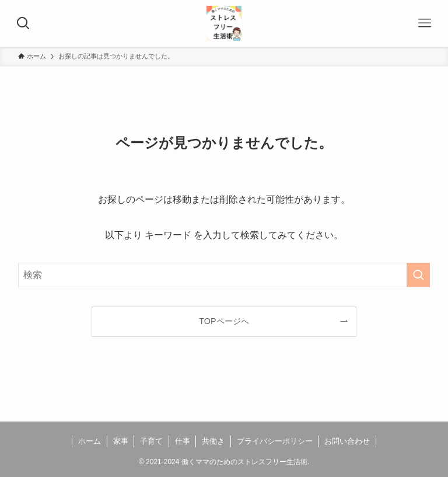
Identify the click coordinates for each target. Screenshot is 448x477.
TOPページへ (224, 321)
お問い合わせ (347, 441)
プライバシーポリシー (275, 441)
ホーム (90, 441)
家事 (121, 441)
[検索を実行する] (418, 275)
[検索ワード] (224, 275)
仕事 (183, 441)
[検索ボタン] (23, 23)
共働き (213, 441)
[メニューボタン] (425, 23)
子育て (151, 441)
